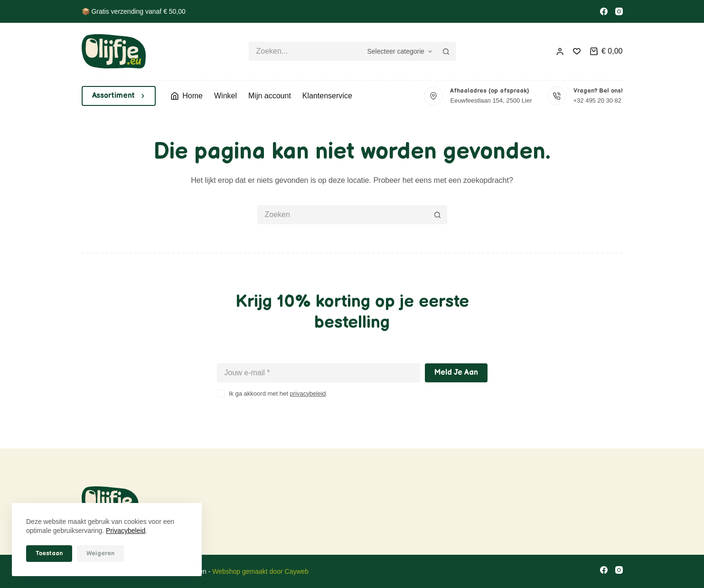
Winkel (225, 96)
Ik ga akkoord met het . (278, 394)
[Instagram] (619, 11)
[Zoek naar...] (304, 51)
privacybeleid (308, 394)
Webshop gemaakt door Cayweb (260, 571)
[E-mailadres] (319, 373)
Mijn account (270, 96)
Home (187, 96)
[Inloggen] (560, 52)
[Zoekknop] (446, 51)
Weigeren (100, 553)
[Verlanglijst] (577, 51)
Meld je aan (456, 373)
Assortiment (119, 96)
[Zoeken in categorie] (398, 51)
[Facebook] (604, 11)
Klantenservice (327, 96)
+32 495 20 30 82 (598, 100)
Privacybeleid (126, 531)
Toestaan (49, 553)
